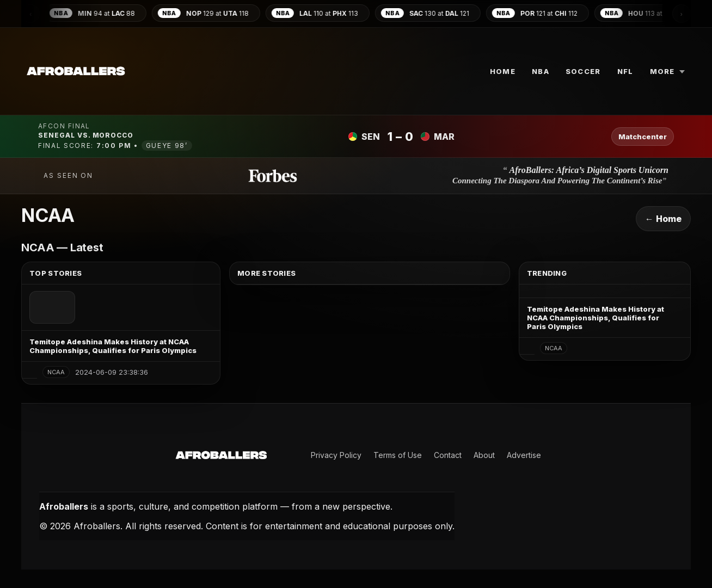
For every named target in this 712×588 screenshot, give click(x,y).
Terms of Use (398, 455)
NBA (541, 71)
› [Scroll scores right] (682, 14)
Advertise (524, 455)
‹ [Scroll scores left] (30, 14)
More (667, 71)
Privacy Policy (336, 455)
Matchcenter (643, 137)
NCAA (56, 372)
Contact (448, 455)
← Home (663, 219)
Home (503, 71)
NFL (625, 71)
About (484, 455)
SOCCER (583, 71)
